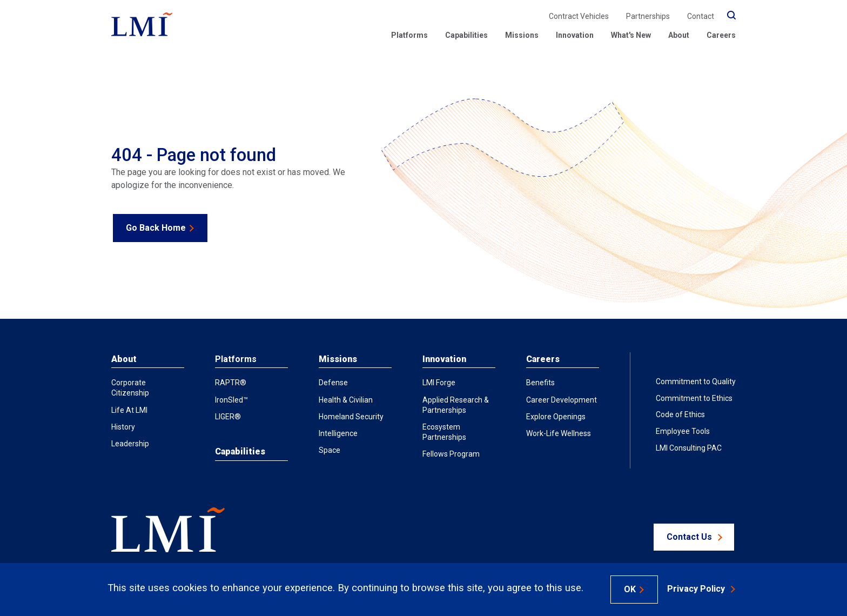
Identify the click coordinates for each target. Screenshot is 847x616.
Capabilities (466, 35)
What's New (631, 35)
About (679, 35)
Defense (333, 383)
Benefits (540, 383)
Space (330, 450)
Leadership (130, 444)
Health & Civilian (346, 400)
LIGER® (228, 417)
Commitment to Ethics (694, 398)
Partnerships (648, 16)
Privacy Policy (696, 589)
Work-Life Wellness (559, 433)
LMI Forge (439, 383)
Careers (721, 35)
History (123, 427)
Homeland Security (351, 417)
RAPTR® (231, 383)
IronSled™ (231, 400)
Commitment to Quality (696, 381)
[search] (731, 16)
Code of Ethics (680, 414)
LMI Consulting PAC (689, 448)
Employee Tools (683, 431)
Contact (701, 16)
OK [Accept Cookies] (630, 589)
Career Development (562, 400)
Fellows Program (451, 454)
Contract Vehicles (579, 16)
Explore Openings (556, 417)
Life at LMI (129, 410)
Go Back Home (156, 228)
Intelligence (338, 433)
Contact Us (689, 537)
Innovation (575, 35)
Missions (338, 359)
